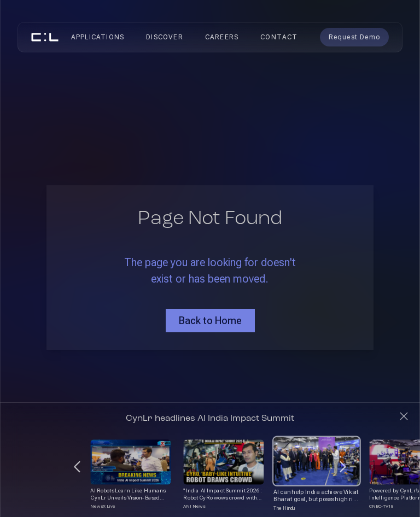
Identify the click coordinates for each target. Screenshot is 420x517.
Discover (165, 37)
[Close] (404, 416)
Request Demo (354, 37)
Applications (98, 37)
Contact (279, 37)
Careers (222, 37)
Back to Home (210, 321)
